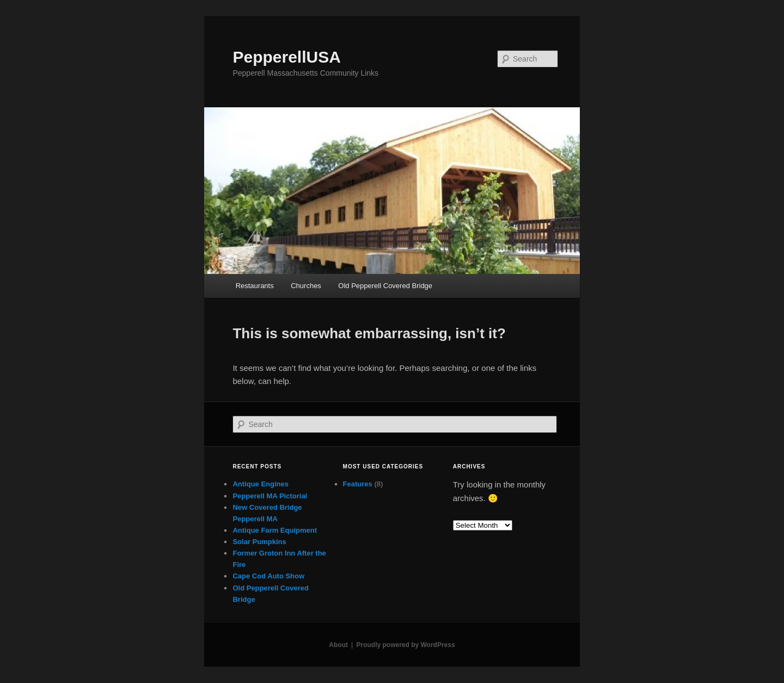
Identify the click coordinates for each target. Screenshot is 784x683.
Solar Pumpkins (259, 542)
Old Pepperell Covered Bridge (385, 286)
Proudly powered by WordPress (405, 645)
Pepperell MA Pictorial (270, 496)
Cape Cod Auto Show (268, 576)
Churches (306, 286)
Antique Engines (261, 484)
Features (358, 484)
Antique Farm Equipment (275, 530)
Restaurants (255, 286)
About (338, 645)
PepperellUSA (286, 57)
